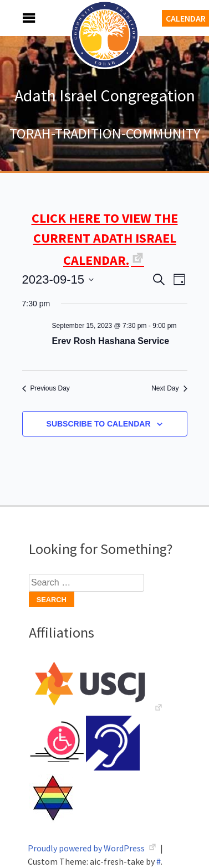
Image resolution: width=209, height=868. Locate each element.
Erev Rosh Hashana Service (111, 341)
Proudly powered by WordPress (87, 848)
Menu (17, 18)
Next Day (169, 388)
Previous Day (46, 388)
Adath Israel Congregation (105, 95)
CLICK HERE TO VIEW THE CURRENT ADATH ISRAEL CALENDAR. (105, 239)
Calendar (186, 18)
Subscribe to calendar (99, 424)
